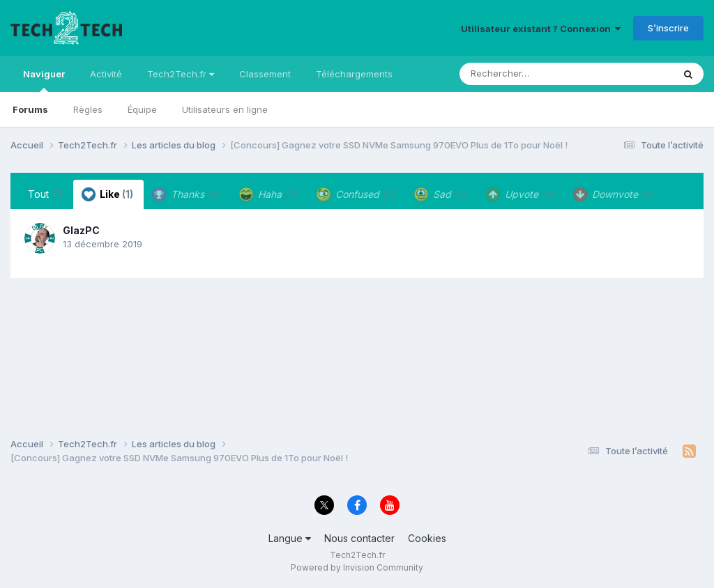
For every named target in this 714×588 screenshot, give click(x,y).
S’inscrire (668, 28)
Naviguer (44, 80)
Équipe (142, 109)
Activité (106, 74)
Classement (265, 74)
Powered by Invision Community (357, 567)
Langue (290, 538)
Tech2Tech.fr (181, 74)
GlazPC (81, 230)
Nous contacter (359, 538)
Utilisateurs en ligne (225, 109)
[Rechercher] (526, 74)
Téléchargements (354, 74)
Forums (30, 109)
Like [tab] (107, 194)
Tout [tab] (45, 194)
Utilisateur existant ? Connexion (541, 29)
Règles (88, 109)
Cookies (427, 538)
